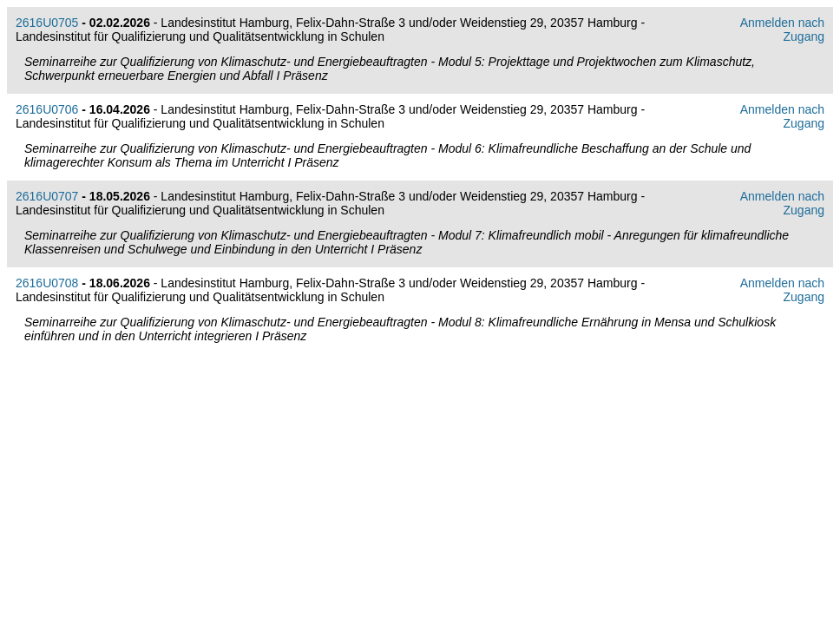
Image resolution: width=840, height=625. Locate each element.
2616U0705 (47, 23)
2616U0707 (47, 196)
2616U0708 (47, 283)
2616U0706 (47, 109)
